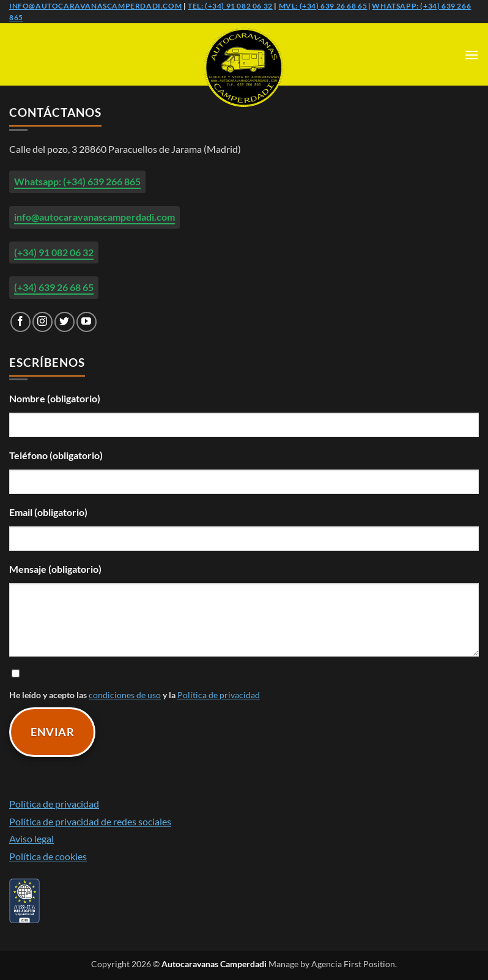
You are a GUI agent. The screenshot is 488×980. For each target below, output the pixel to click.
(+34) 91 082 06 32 (54, 252)
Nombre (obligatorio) (55, 398)
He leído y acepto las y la (244, 683)
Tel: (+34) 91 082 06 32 (230, 6)
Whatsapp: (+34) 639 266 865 (77, 181)
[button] (471, 55)
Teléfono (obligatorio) (56, 455)
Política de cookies (48, 856)
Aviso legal (31, 838)
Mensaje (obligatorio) (55, 569)
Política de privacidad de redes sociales (90, 821)
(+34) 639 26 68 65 (54, 287)
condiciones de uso (125, 695)
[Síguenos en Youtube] (87, 322)
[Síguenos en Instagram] (43, 322)
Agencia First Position (353, 964)
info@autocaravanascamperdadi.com (95, 6)
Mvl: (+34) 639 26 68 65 (323, 6)
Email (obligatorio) (48, 512)
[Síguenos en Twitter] (65, 322)
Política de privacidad (219, 695)
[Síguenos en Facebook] (20, 322)
